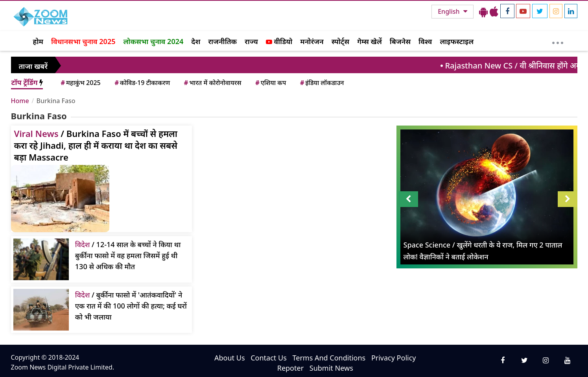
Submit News (331, 368)
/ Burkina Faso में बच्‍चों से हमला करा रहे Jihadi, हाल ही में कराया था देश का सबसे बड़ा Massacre (96, 145)
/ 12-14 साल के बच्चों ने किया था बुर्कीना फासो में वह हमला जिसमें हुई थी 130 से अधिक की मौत (128, 255)
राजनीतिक (222, 41)
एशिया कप (270, 83)
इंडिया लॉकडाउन (322, 83)
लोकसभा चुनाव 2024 (153, 41)
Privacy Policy (394, 358)
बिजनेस (400, 41)
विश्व (425, 41)
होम (38, 41)
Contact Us (269, 358)
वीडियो (279, 41)
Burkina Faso (56, 101)
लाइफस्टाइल (457, 41)
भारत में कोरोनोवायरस (212, 83)
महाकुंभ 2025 (80, 83)
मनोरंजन (312, 41)
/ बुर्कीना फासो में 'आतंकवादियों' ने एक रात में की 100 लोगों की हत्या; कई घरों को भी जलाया (131, 306)
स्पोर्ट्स (341, 41)
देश (196, 41)
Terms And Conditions (329, 358)
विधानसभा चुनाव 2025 (83, 41)
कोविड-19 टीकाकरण (142, 83)
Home (20, 101)
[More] (558, 41)
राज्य (251, 41)
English (449, 11)
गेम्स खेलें (370, 41)
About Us (230, 358)
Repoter (290, 368)
